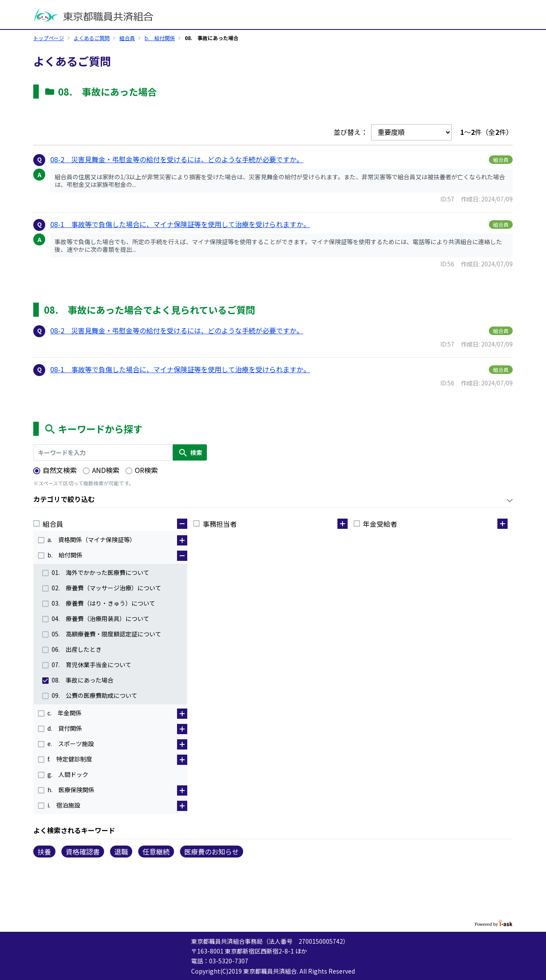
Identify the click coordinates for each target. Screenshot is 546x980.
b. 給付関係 (160, 38)
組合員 (127, 38)
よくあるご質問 (92, 38)
